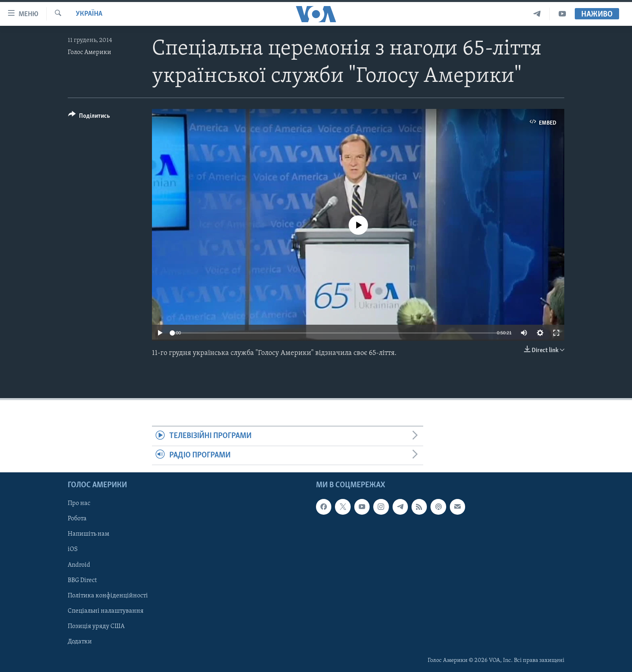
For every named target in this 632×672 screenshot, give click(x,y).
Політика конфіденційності (108, 596)
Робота (77, 519)
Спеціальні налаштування (106, 611)
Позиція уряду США (96, 626)
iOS (73, 550)
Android (79, 565)
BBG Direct (82, 580)
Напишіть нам (88, 534)
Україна (89, 14)
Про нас (79, 504)
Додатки (80, 642)
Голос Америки (89, 52)
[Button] (89, 117)
